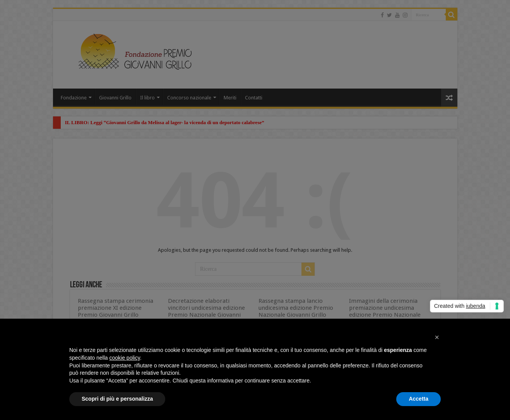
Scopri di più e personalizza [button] (117, 399)
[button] (437, 337)
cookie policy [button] (125, 358)
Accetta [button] (418, 399)
